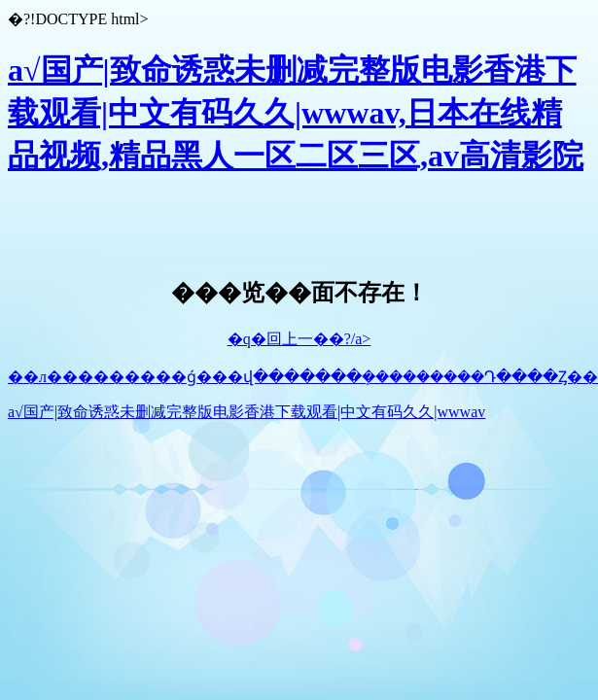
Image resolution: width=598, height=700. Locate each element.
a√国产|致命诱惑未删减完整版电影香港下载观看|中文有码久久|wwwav (246, 412)
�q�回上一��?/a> (299, 339)
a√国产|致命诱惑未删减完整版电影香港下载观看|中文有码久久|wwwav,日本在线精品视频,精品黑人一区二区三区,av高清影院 (296, 113)
